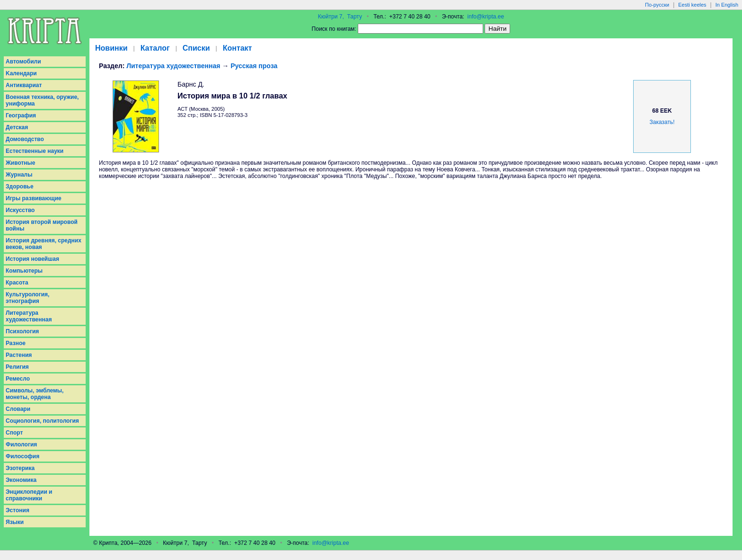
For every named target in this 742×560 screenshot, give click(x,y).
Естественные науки (35, 151)
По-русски (657, 5)
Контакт (238, 48)
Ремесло (18, 379)
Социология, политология (42, 421)
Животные (21, 163)
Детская (17, 127)
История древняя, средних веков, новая (44, 244)
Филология (21, 444)
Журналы (19, 175)
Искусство (20, 210)
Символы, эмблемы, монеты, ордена (35, 394)
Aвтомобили (23, 62)
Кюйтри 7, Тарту (340, 17)
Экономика (21, 480)
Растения (19, 355)
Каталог (155, 48)
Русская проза (254, 66)
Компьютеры (24, 271)
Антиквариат (24, 85)
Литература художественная (29, 316)
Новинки (111, 48)
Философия (22, 456)
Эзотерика (20, 468)
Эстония (18, 510)
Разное (16, 343)
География (21, 116)
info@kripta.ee (486, 17)
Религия (17, 367)
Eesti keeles (692, 5)
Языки (15, 522)
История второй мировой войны (42, 225)
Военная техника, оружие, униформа (42, 100)
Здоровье (20, 187)
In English (727, 5)
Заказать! (662, 122)
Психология (22, 331)
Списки (196, 48)
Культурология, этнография (27, 298)
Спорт (14, 433)
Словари (18, 409)
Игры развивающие (34, 198)
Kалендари (21, 73)
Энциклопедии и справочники (29, 495)
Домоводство (25, 139)
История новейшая (32, 259)
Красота (17, 283)
